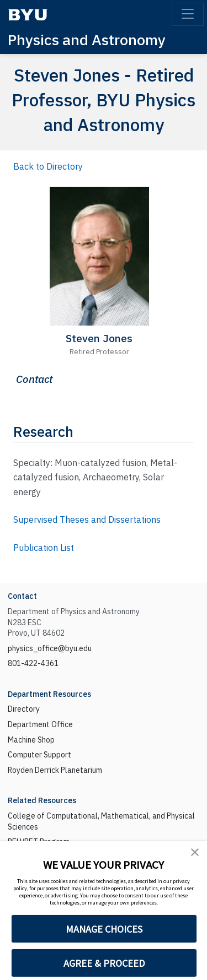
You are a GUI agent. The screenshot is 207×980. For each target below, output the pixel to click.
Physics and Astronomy (87, 39)
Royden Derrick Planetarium (55, 770)
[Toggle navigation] (188, 14)
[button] (195, 852)
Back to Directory (48, 166)
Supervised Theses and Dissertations (87, 519)
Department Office (40, 724)
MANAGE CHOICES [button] (104, 929)
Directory (24, 709)
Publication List (44, 548)
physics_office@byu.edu (50, 648)
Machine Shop (31, 740)
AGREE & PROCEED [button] (104, 963)
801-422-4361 (33, 663)
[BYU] (28, 15)
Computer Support (39, 755)
